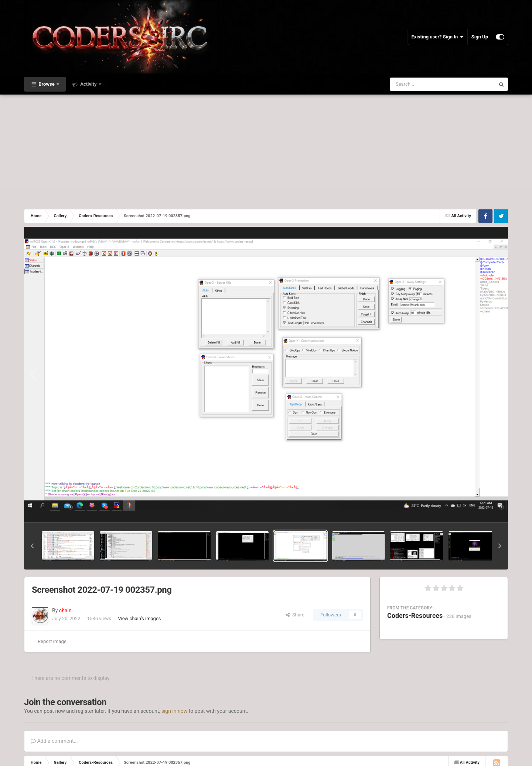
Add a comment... (54, 741)
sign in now (175, 711)
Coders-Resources (415, 615)
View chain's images (139, 618)
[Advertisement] (266, 150)
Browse (47, 84)
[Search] (424, 84)
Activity (88, 84)
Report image (52, 641)
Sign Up (480, 37)
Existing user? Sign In (438, 37)
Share (295, 615)
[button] (32, 546)
